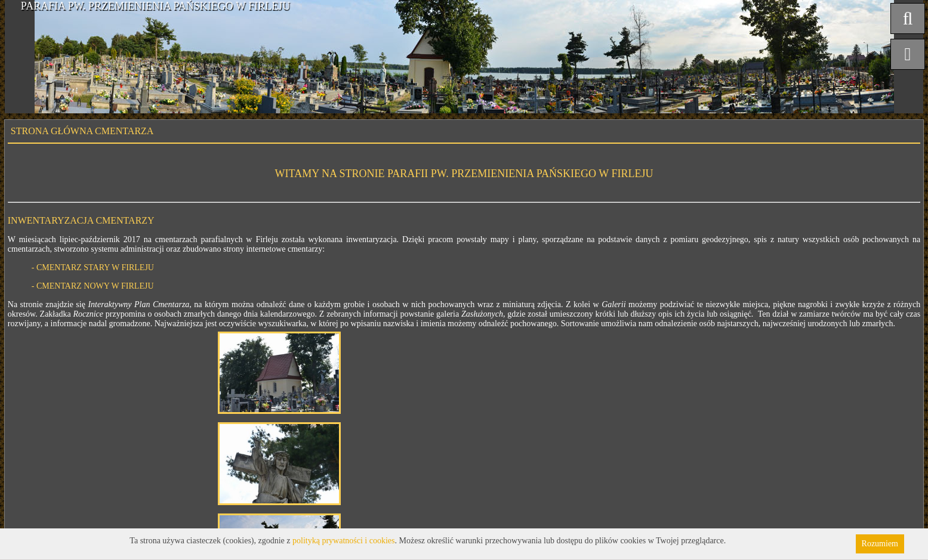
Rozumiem (880, 544)
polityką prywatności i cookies (343, 541)
